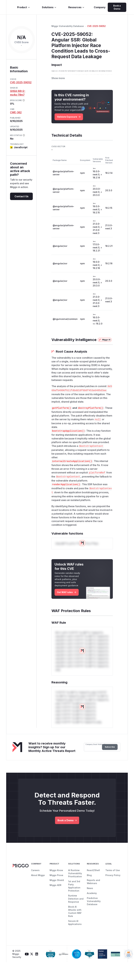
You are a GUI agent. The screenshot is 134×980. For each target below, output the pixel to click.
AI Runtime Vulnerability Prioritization (75, 891)
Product (24, 7)
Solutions (49, 7)
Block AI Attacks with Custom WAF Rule (75, 929)
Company (100, 7)
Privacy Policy (113, 893)
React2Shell (93, 888)
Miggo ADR (55, 903)
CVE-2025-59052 (21, 82)
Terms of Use (113, 888)
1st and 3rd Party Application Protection (74, 904)
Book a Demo (117, 7)
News (90, 906)
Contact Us (21, 196)
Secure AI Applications (75, 940)
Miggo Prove (56, 893)
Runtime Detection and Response (76, 916)
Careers (35, 888)
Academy (92, 911)
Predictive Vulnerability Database (94, 919)
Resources (76, 7)
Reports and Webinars (93, 899)
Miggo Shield (57, 898)
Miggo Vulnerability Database (68, 26)
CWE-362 (16, 112)
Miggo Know (56, 888)
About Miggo (38, 893)
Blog (89, 893)
